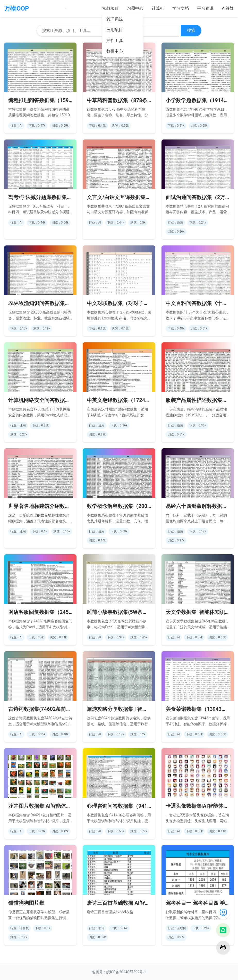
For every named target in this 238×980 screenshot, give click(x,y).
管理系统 (115, 19)
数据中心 (115, 51)
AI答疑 (228, 8)
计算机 (158, 8)
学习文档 (181, 8)
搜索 (191, 30)
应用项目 (115, 30)
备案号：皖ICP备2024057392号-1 (119, 972)
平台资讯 (205, 8)
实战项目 (110, 8)
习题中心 (135, 8)
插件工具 (115, 41)
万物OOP (17, 9)
